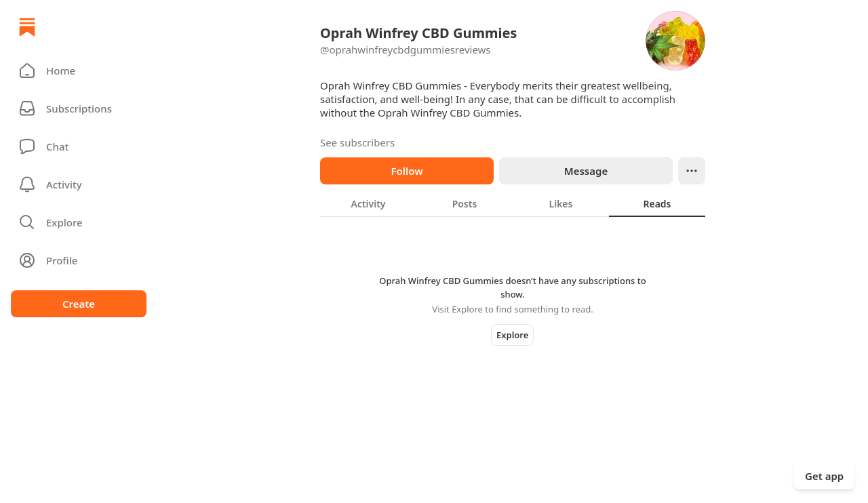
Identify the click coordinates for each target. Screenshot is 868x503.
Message (586, 171)
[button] (79, 71)
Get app (824, 476)
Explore (512, 335)
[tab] (368, 203)
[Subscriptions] (79, 108)
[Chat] (79, 146)
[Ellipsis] (692, 171)
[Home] (27, 27)
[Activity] (79, 184)
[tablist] (513, 203)
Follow (407, 171)
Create (79, 304)
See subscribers (357, 142)
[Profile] (79, 260)
